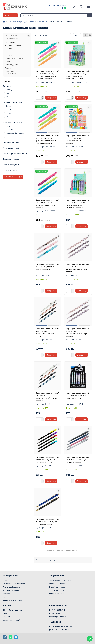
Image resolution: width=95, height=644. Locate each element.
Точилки (8, 68)
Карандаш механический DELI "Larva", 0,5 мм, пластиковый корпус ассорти (78, 139)
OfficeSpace (9, 97)
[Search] (59, 15)
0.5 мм (7, 113)
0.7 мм (7, 117)
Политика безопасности (14, 587)
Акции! (6, 613)
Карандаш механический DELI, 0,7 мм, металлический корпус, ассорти (47, 397)
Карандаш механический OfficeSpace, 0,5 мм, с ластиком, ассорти (47, 460)
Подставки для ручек (14, 58)
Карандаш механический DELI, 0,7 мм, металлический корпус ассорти (78, 332)
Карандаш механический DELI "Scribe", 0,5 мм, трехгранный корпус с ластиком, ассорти (47, 75)
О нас (5, 580)
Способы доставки (57, 587)
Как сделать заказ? (57, 584)
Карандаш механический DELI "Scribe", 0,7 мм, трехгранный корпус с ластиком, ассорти (47, 139)
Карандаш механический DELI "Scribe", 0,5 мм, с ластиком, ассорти (78, 396)
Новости (7, 597)
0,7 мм (7, 110)
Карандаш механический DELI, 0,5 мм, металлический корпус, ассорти (47, 332)
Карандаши (42, 22)
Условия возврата (57, 594)
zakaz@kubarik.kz (59, 617)
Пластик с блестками (13, 133)
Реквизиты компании (12, 600)
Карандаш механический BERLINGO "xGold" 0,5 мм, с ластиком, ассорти (47, 522)
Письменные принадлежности (21, 22)
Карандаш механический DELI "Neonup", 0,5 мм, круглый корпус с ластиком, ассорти (78, 204)
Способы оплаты (56, 590)
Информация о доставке (14, 584)
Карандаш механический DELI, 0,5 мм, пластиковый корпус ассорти (47, 267)
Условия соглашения (12, 590)
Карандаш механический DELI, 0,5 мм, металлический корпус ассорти (78, 268)
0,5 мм (7, 106)
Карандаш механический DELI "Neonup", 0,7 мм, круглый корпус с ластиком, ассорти (78, 75)
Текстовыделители (13, 65)
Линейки (9, 52)
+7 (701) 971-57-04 (57, 5)
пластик (8, 130)
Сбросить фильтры (13, 177)
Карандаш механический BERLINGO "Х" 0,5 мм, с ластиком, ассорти (78, 460)
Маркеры (9, 55)
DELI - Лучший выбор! (13, 610)
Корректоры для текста (15, 45)
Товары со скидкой (11, 620)
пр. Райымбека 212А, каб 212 (64, 626)
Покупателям (56, 576)
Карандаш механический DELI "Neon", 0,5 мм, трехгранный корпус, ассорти (47, 204)
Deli (6, 93)
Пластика (8, 137)
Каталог (7, 605)
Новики (6, 617)
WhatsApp (56, 613)
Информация (11, 576)
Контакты (7, 594)
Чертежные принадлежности (12, 72)
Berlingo (8, 90)
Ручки (7, 61)
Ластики (8, 49)
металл (7, 126)
